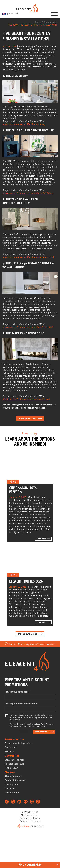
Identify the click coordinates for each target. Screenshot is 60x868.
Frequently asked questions (18, 743)
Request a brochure (14, 764)
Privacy (37, 818)
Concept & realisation (30, 824)
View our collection (15, 760)
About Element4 (13, 776)
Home (38, 22)
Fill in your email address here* (22, 704)
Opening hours (12, 785)
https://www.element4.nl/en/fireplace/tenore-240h (28, 257)
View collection (28, 419)
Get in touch (11, 747)
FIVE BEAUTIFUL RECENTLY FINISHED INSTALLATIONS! (32, 25)
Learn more (41, 539)
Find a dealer (11, 768)
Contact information (15, 780)
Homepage (30, 14)
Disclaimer (25, 818)
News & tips (50, 22)
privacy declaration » (36, 726)
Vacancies (10, 789)
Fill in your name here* (18, 692)
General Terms (12, 793)
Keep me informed (42, 732)
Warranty (9, 751)
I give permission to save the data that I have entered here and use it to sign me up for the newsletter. (31, 717)
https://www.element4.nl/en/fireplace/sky (24, 124)
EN (9, 14)
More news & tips (28, 634)
